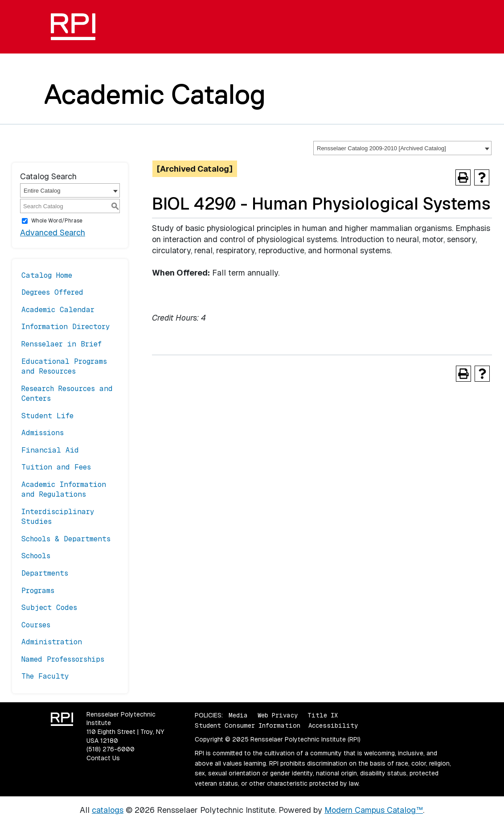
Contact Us (103, 758)
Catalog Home (47, 275)
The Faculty (45, 676)
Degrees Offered (52, 292)
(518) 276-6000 (111, 749)
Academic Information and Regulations (64, 489)
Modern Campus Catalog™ (374, 810)
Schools (36, 556)
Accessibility (333, 725)
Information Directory (66, 327)
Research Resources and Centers (67, 393)
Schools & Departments (66, 539)
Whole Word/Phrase (57, 221)
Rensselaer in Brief (61, 344)
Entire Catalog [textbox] (42, 191)
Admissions (43, 433)
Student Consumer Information (248, 725)
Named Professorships (63, 659)
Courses (36, 625)
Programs (38, 591)
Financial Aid (50, 450)
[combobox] (402, 148)
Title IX (323, 715)
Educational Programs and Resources (64, 366)
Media (238, 715)
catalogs (108, 810)
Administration (52, 642)
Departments (45, 573)
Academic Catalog (155, 94)
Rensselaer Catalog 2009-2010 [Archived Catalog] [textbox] (381, 148)
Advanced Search (53, 233)
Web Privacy (278, 715)
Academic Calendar (58, 310)
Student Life (47, 416)
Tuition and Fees (56, 467)
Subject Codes (49, 608)
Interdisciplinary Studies (58, 517)
